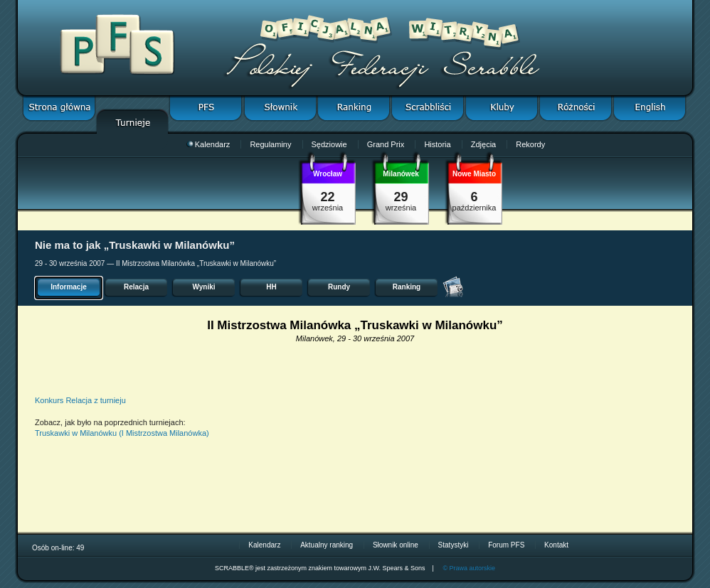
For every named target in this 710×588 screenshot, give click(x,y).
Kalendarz (208, 144)
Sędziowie (329, 144)
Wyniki (203, 287)
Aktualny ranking (327, 545)
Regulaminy (270, 144)
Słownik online (396, 545)
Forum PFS (506, 545)
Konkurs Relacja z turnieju (80, 400)
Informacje (69, 287)
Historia (437, 144)
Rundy (339, 287)
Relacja (136, 287)
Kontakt (556, 545)
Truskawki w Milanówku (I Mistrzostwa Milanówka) (122, 433)
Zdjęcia (483, 144)
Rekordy (530, 144)
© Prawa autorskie (469, 568)
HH (271, 287)
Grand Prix (386, 144)
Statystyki (454, 545)
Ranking (407, 287)
